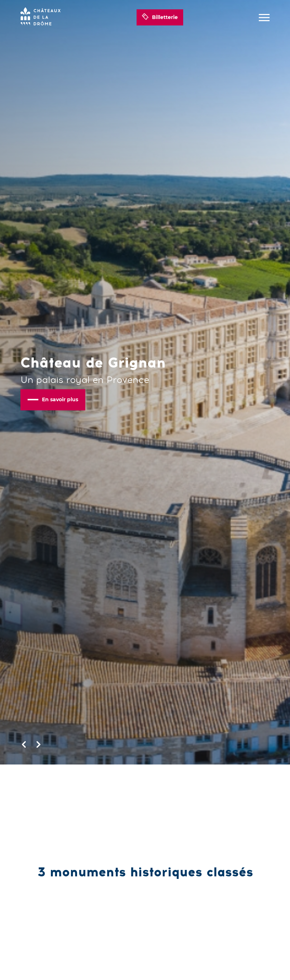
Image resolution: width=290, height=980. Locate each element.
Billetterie (160, 17)
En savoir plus (53, 399)
